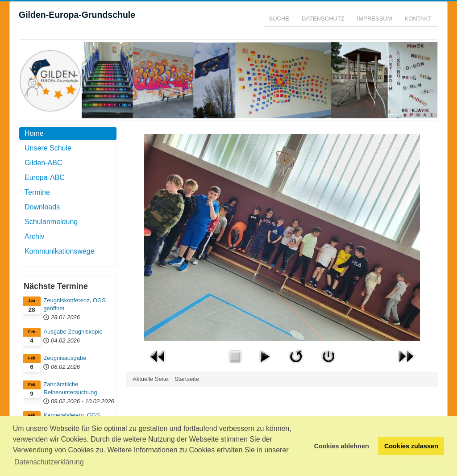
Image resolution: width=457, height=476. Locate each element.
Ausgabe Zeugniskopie (73, 332)
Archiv (34, 236)
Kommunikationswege (60, 251)
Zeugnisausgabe (65, 358)
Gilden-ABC (43, 163)
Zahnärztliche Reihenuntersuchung (70, 388)
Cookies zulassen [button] (411, 446)
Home (34, 133)
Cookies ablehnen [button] (342, 446)
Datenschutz (323, 19)
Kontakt (418, 19)
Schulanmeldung (51, 222)
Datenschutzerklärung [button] (49, 462)
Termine (37, 192)
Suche (279, 19)
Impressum (375, 19)
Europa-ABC (45, 177)
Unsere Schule (48, 148)
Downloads (42, 207)
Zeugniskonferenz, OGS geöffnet (74, 304)
